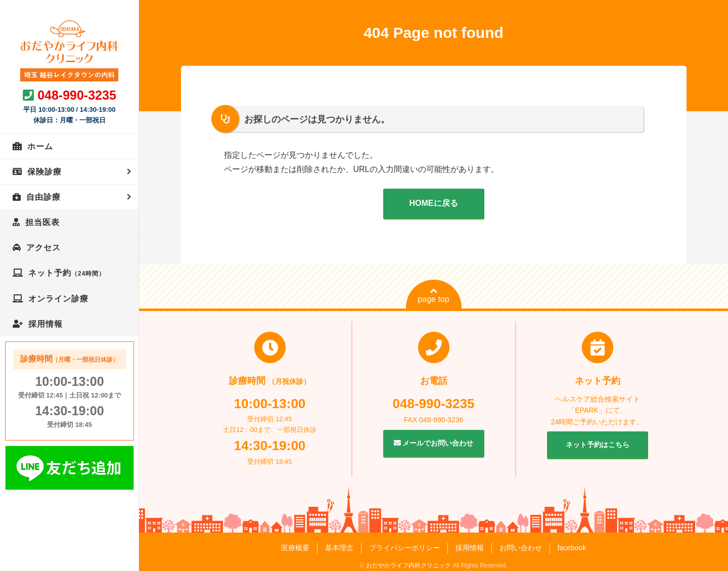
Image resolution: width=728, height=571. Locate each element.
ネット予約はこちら (598, 445)
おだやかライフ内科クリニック (408, 565)
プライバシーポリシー (404, 548)
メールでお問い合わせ (434, 443)
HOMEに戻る (434, 203)
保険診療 (44, 172)
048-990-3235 (77, 95)
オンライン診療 (58, 299)
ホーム (40, 146)
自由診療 (43, 197)
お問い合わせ (521, 548)
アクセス (43, 248)
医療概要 (295, 548)
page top (433, 295)
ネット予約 (67, 273)
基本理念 (339, 548)
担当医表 (42, 222)
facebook (572, 548)
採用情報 (45, 324)
